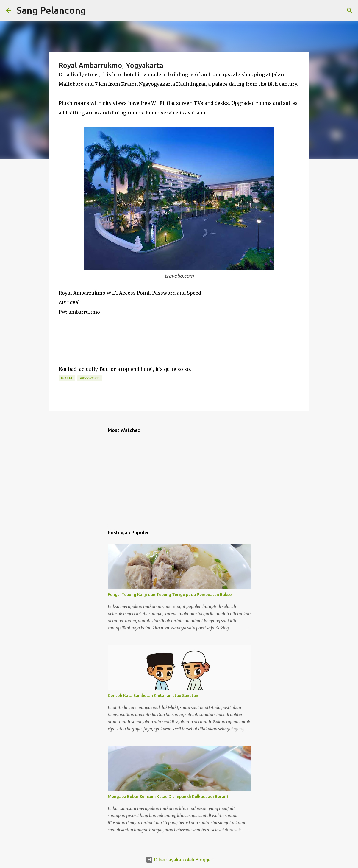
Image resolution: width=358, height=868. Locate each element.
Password (90, 378)
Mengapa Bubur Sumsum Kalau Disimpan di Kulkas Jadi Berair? (168, 797)
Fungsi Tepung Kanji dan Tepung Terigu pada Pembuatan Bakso (170, 595)
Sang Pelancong (51, 10)
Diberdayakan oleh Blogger (179, 860)
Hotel (67, 378)
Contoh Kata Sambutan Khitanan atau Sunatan (153, 696)
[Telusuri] (94, 10)
